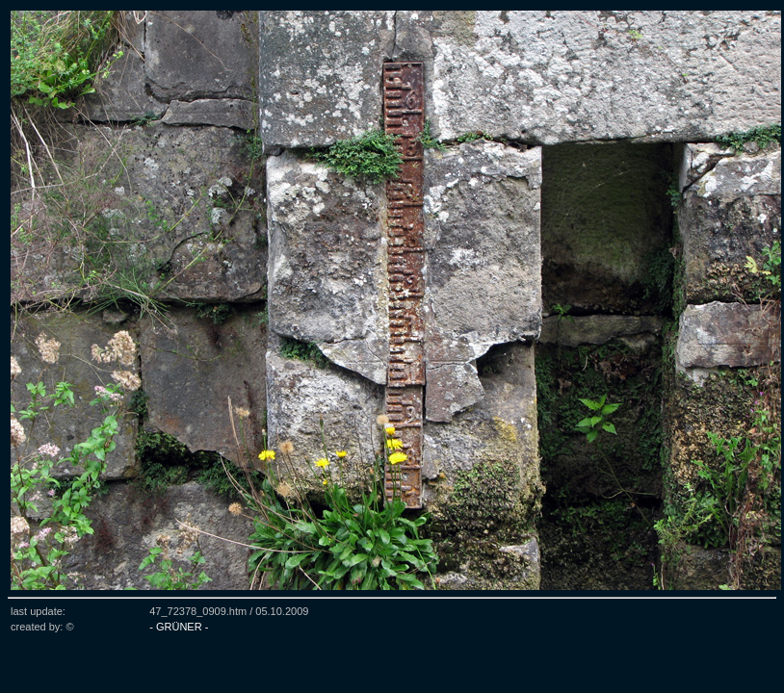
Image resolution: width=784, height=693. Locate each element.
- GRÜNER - (179, 627)
